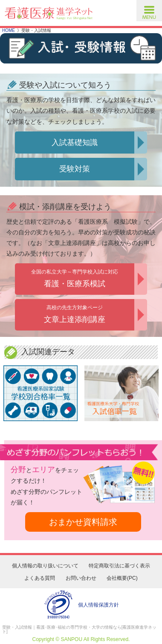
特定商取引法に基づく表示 (119, 566)
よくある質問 (40, 578)
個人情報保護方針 (98, 605)
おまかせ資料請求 (83, 522)
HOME (9, 30)
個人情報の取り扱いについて (45, 566)
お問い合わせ (81, 578)
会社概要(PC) (122, 578)
